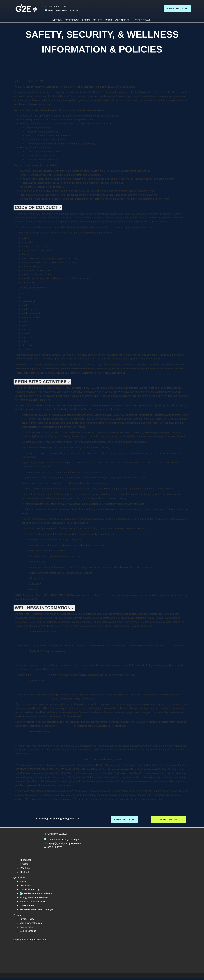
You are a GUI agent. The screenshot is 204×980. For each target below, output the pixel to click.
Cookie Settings (28, 933)
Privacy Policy (27, 921)
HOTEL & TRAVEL (142, 22)
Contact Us (25, 888)
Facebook (26, 862)
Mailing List (26, 884)
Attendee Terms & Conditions (36, 896)
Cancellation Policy (30, 892)
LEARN (86, 22)
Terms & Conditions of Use (34, 904)
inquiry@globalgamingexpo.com (64, 846)
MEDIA (109, 22)
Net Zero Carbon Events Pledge (36, 912)
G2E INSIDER (122, 22)
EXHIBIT (97, 22)
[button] (177, 9)
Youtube (25, 870)
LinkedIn (25, 874)
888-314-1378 (55, 849)
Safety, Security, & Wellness (34, 900)
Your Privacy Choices (31, 925)
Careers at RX (27, 908)
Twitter (24, 866)
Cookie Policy (27, 929)
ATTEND (57, 22)
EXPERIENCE (72, 22)
